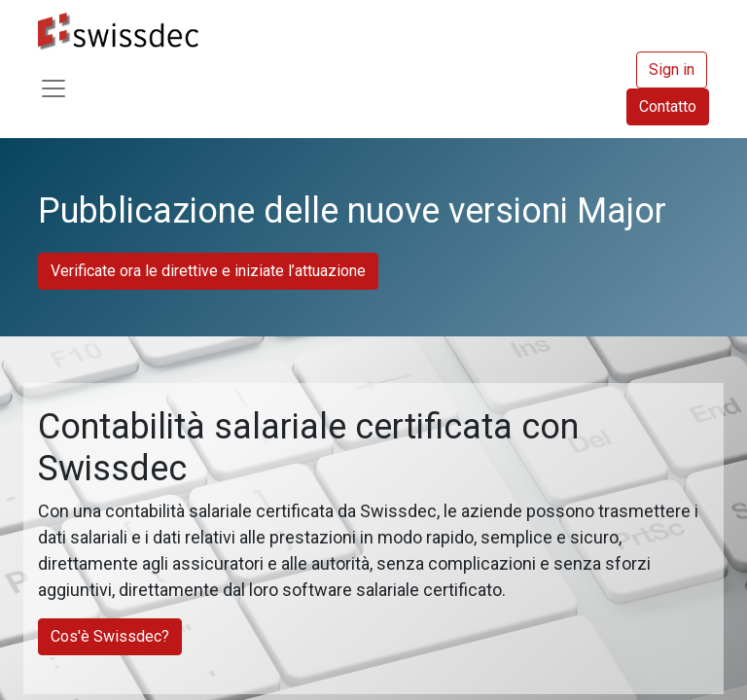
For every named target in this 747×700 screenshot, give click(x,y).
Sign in (672, 70)
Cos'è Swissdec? (110, 636)
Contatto (668, 106)
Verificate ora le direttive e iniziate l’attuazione (208, 271)
